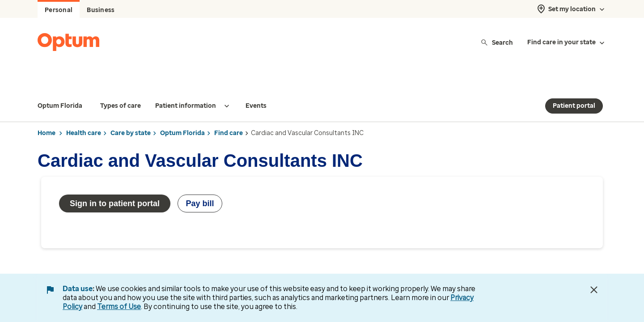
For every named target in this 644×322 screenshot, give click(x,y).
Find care (229, 115)
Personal (59, 10)
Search (497, 42)
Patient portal (574, 88)
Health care (84, 115)
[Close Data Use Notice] (594, 290)
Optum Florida (182, 115)
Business (101, 10)
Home (47, 115)
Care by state (131, 115)
